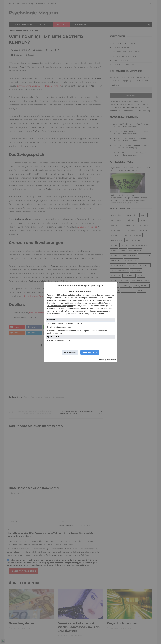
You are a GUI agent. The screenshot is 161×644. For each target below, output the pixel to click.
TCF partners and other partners (70, 295)
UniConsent (111, 360)
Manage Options (80, 308)
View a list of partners (87, 300)
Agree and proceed (90, 352)
